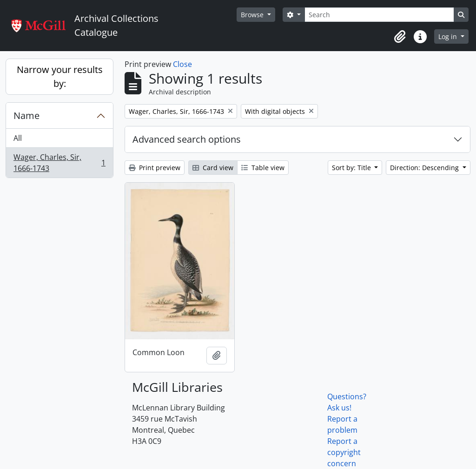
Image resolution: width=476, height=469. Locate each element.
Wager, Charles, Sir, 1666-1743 (59, 163)
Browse (253, 15)
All (18, 138)
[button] (400, 37)
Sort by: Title (352, 168)
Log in (449, 36)
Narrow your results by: (60, 76)
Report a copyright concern (344, 452)
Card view (213, 168)
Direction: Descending (425, 168)
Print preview (155, 168)
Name (26, 116)
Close (182, 64)
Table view (263, 168)
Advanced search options (187, 139)
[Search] (379, 15)
